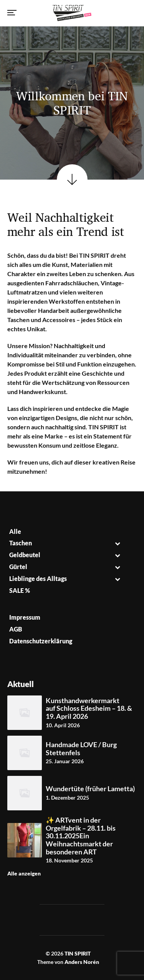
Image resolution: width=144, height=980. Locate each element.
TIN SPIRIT (78, 953)
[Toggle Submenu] (118, 543)
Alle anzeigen (24, 873)
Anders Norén (82, 962)
